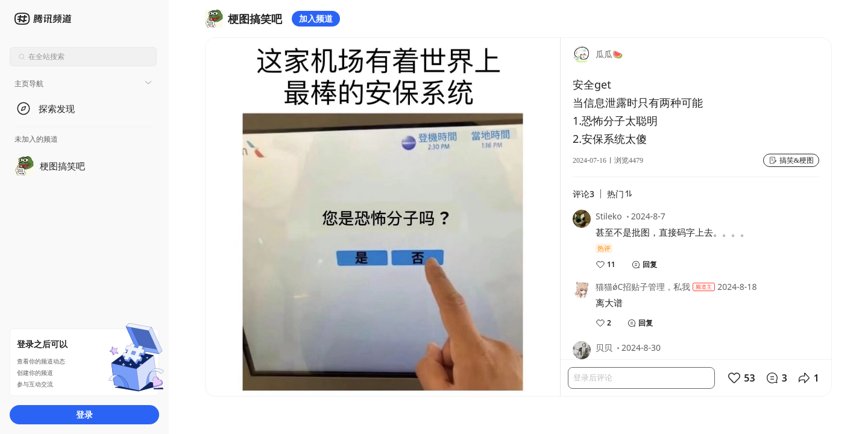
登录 (84, 414)
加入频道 (316, 18)
